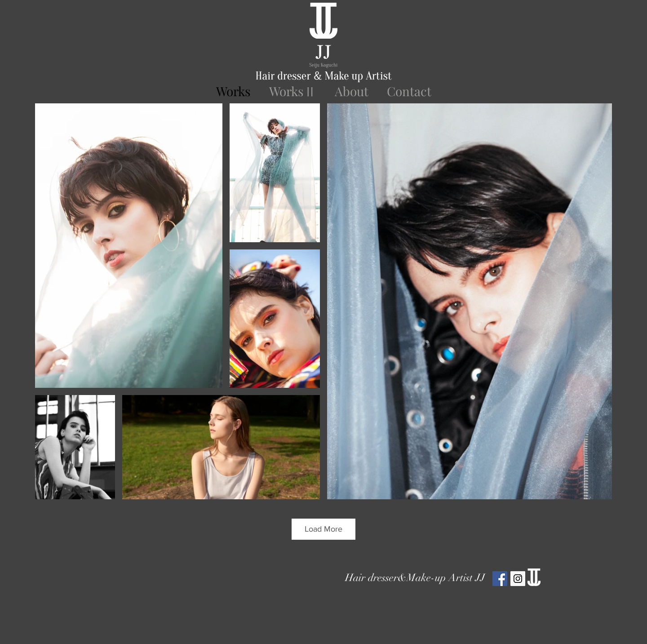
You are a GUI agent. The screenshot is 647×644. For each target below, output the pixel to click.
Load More (323, 529)
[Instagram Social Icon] (518, 579)
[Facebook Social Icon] (500, 579)
